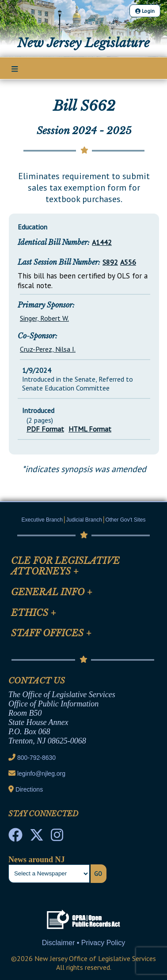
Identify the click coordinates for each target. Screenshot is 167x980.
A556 (128, 262)
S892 (110, 262)
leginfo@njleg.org (41, 773)
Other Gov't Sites (125, 520)
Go (98, 874)
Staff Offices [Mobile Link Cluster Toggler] (51, 633)
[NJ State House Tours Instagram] (57, 837)
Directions (29, 789)
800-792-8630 (36, 758)
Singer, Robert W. (44, 318)
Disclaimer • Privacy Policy (84, 943)
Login (145, 11)
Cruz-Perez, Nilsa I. (48, 349)
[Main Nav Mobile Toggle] (15, 69)
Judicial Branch (84, 520)
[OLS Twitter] (37, 837)
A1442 (102, 242)
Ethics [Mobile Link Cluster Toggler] (34, 613)
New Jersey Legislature (83, 43)
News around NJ (37, 860)
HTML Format (90, 429)
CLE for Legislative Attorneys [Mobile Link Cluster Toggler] (65, 566)
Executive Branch (42, 520)
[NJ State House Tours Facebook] (15, 837)
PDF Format (45, 429)
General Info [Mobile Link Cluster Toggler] (52, 592)
